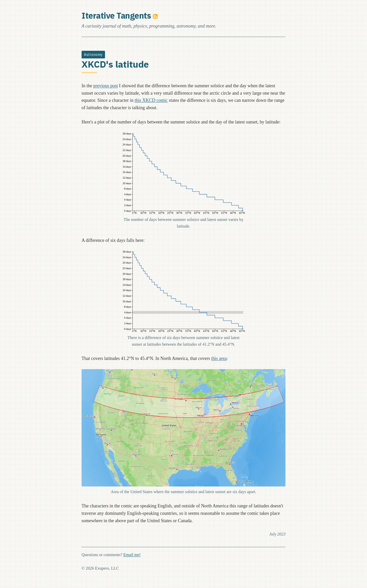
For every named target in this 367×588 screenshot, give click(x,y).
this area (219, 358)
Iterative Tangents (116, 16)
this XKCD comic (151, 100)
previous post (106, 86)
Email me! (132, 555)
